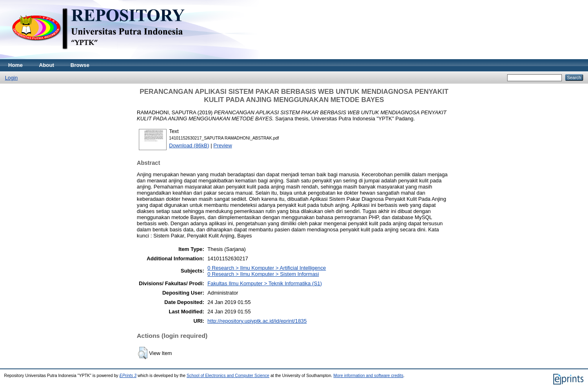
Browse (80, 65)
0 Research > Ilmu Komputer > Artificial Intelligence (267, 268)
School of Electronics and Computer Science (228, 376)
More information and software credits (369, 376)
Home (16, 65)
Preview (223, 145)
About (47, 65)
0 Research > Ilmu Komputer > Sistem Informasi (263, 274)
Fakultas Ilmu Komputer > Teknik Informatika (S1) (265, 283)
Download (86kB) (189, 145)
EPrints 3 (128, 376)
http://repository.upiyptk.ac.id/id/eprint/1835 (257, 321)
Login (11, 78)
